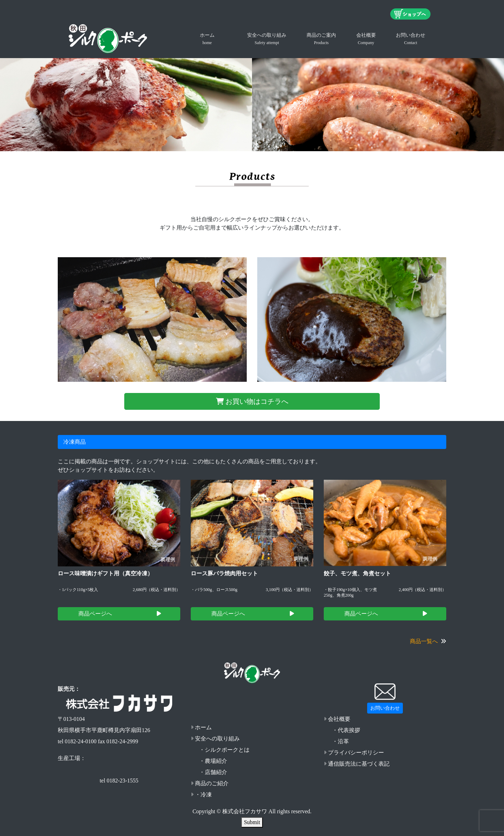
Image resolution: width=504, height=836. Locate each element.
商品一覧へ (428, 641)
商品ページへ (120, 614)
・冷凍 (201, 795)
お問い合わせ (411, 39)
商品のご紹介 (210, 783)
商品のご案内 (321, 39)
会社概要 (366, 39)
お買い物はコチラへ (252, 401)
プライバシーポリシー (354, 753)
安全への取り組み (267, 39)
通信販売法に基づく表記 (357, 764)
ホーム (207, 39)
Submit (252, 822)
